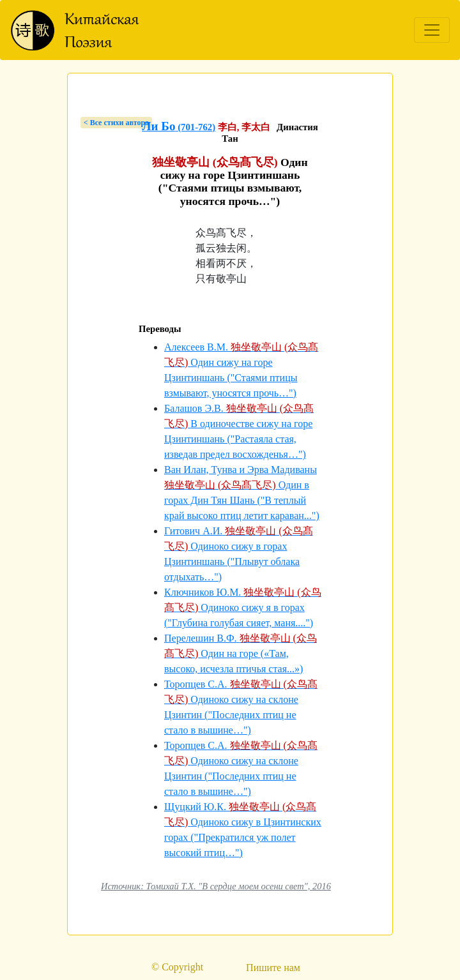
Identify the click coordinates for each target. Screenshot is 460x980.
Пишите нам (273, 968)
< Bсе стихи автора (116, 123)
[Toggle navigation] (432, 30)
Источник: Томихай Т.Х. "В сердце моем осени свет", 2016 (216, 886)
